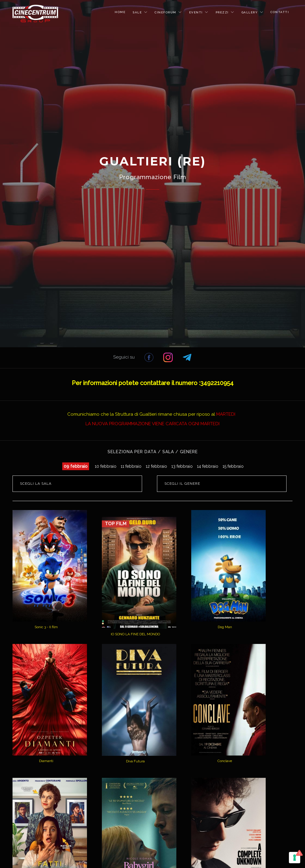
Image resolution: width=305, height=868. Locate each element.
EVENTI (197, 12)
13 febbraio (182, 466)
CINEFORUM (166, 12)
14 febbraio (208, 466)
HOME (120, 12)
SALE (138, 12)
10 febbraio (106, 466)
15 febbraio (233, 466)
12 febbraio (156, 466)
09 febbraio (76, 466)
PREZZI (223, 12)
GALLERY (250, 12)
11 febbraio (131, 466)
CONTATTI (280, 12)
